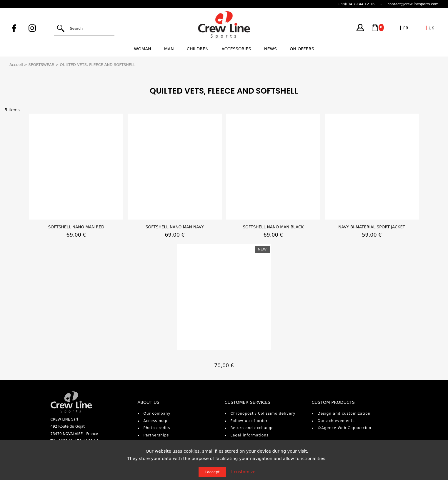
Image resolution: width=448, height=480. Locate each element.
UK (431, 28)
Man (169, 49)
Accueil (16, 65)
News (270, 49)
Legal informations (250, 435)
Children (198, 49)
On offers (302, 49)
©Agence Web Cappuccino (345, 428)
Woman (143, 49)
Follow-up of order (249, 421)
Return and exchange (252, 428)
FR (406, 28)
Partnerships (156, 435)
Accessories (236, 49)
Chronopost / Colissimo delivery (263, 413)
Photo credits (157, 428)
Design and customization (344, 413)
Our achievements (336, 421)
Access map (156, 421)
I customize (243, 472)
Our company (157, 413)
